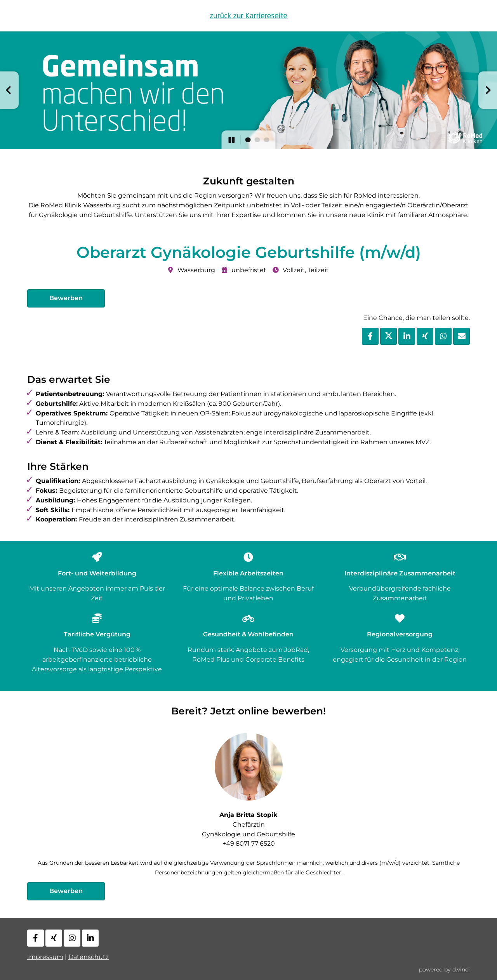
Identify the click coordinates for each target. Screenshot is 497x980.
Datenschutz (89, 957)
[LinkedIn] (90, 938)
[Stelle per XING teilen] (425, 336)
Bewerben (66, 298)
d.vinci (461, 970)
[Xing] (54, 938)
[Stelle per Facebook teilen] (370, 336)
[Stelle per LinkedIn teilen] (407, 336)
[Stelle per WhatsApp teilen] (443, 336)
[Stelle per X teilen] (388, 336)
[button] (9, 90)
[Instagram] (72, 938)
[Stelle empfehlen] (461, 336)
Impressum (45, 957)
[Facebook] (36, 938)
